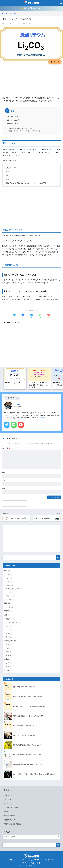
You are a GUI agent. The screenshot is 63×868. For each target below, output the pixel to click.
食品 (9, 645)
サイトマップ (8, 799)
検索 (58, 558)
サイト (5, 489)
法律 (9, 663)
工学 (9, 630)
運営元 (39, 863)
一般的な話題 (10, 641)
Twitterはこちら (43, 418)
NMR (9, 578)
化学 (18, 322)
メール (5, 481)
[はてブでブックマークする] (32, 316)
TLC (9, 593)
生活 (9, 652)
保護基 (10, 586)
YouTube (21, 428)
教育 (9, 667)
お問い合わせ (8, 795)
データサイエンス (13, 623)
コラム (8, 659)
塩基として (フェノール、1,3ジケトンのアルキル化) (24, 131)
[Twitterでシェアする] (14, 316)
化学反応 (10, 600)
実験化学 (10, 596)
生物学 (8, 611)
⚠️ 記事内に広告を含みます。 (31, 8)
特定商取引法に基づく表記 (12, 824)
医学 (7, 615)
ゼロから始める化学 (14, 589)
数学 (9, 627)
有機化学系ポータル (10, 820)
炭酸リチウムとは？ (13, 117)
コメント (6, 448)
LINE (14, 428)
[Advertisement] (31, 80)
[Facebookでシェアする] (23, 316)
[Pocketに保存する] (49, 316)
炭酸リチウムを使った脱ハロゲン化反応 (20, 129)
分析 (9, 582)
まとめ (8, 670)
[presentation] (14, 504)
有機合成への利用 (12, 124)
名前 (4, 472)
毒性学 (10, 607)
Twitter (7, 428)
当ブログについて (10, 816)
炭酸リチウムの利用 (13, 120)
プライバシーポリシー (11, 808)
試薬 (13, 322)
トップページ (8, 804)
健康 (9, 655)
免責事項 (7, 812)
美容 (9, 648)
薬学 (7, 603)
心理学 (10, 634)
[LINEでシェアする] (40, 316)
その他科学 (9, 619)
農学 (9, 637)
